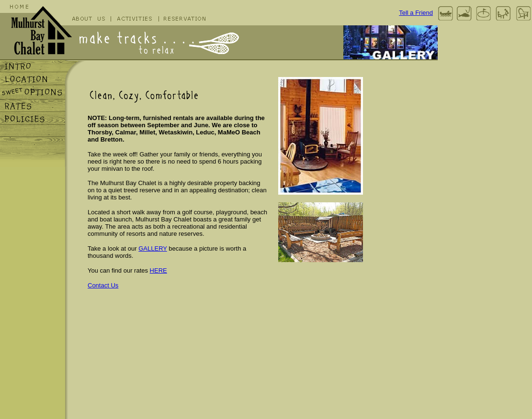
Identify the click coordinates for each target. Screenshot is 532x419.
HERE (158, 270)
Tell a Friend (416, 13)
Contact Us (103, 285)
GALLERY (153, 248)
